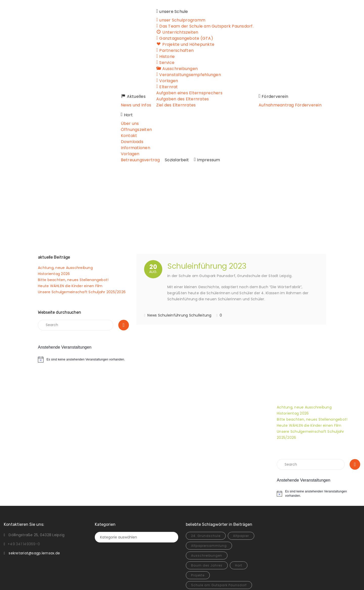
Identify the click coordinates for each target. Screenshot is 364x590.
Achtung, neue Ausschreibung (65, 223)
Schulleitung (200, 270)
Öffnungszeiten (320, 75)
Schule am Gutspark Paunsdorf (219, 540)
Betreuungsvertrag (323, 105)
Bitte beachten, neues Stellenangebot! (73, 235)
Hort (239, 520)
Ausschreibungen (207, 510)
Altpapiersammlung (209, 501)
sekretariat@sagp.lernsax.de (34, 508)
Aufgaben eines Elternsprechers (167, 93)
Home (163, 167)
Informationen (318, 93)
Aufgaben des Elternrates (160, 99)
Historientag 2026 (54, 229)
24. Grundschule (206, 491)
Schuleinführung (173, 270)
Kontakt (312, 81)
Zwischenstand (242, 560)
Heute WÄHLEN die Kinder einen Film (70, 241)
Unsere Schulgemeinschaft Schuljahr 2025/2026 (82, 247)
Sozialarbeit (110, 115)
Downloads (315, 87)
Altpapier (241, 491)
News (152, 270)
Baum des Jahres (207, 520)
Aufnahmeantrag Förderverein (267, 105)
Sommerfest (202, 550)
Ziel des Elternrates (154, 105)
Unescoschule (204, 560)
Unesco (232, 550)
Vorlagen (313, 99)
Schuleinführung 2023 (207, 221)
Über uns (313, 69)
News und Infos (113, 105)
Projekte (198, 530)
